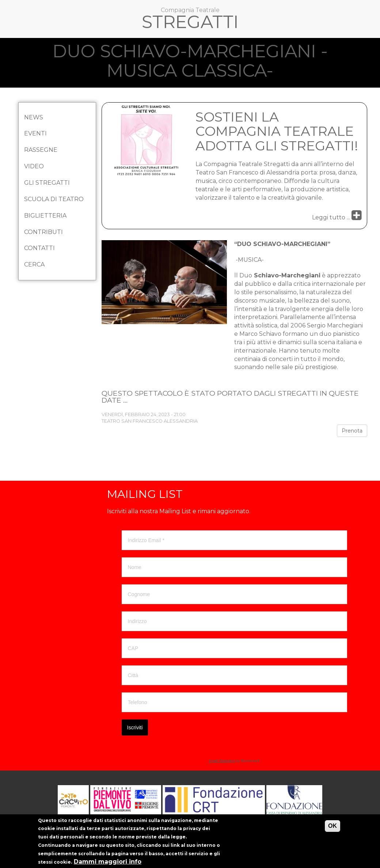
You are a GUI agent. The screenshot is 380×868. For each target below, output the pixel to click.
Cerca (34, 264)
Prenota (352, 431)
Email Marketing (222, 761)
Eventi (35, 133)
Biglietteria (45, 216)
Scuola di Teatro (54, 199)
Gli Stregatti (47, 183)
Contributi (43, 232)
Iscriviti (135, 727)
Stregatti (190, 23)
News (34, 117)
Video (34, 166)
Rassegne (41, 150)
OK (332, 831)
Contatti (39, 248)
